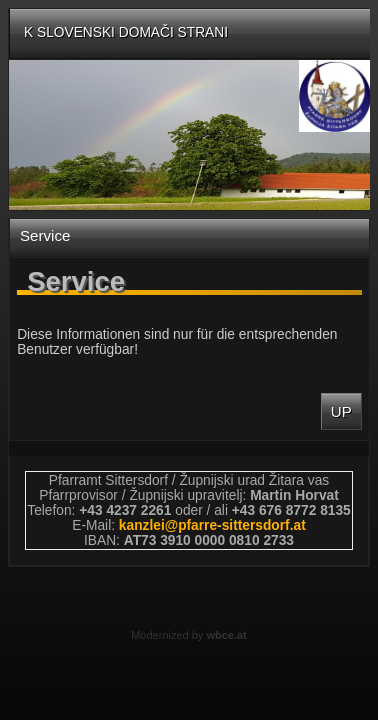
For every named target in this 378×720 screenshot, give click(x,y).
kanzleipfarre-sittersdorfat (212, 525)
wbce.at (226, 635)
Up (341, 411)
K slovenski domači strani (126, 32)
